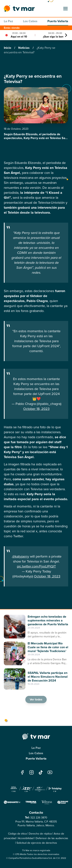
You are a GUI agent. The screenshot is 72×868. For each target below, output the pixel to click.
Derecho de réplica (40, 834)
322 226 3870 (39, 818)
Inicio (8, 48)
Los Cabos (30, 21)
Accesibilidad (26, 838)
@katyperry (21, 556)
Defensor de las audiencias (52, 838)
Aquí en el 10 (19, 37)
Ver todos (36, 699)
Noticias (24, 48)
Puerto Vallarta (58, 21)
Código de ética (17, 834)
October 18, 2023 (36, 409)
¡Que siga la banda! (55, 37)
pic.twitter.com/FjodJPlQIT (36, 566)
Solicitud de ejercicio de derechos (37, 843)
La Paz (8, 21)
